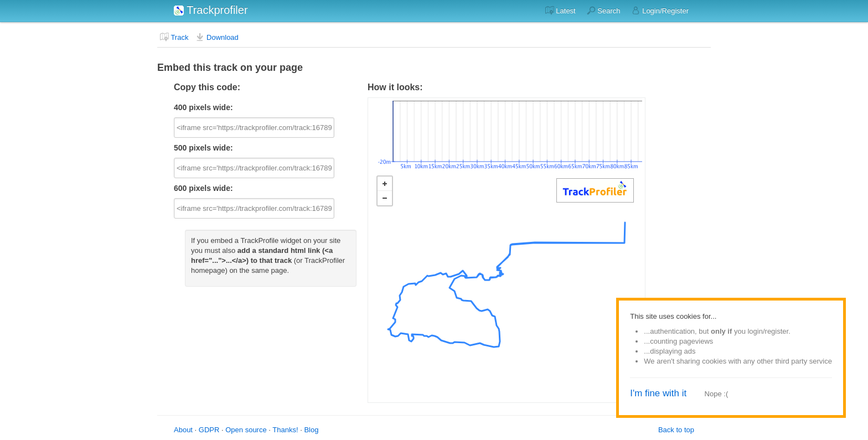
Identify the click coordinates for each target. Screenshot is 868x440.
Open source (246, 430)
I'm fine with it (658, 393)
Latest (560, 11)
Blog (311, 430)
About (183, 430)
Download (217, 37)
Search (604, 11)
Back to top (676, 430)
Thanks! (285, 430)
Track (174, 37)
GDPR (209, 430)
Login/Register (660, 11)
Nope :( (717, 394)
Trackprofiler (211, 10)
